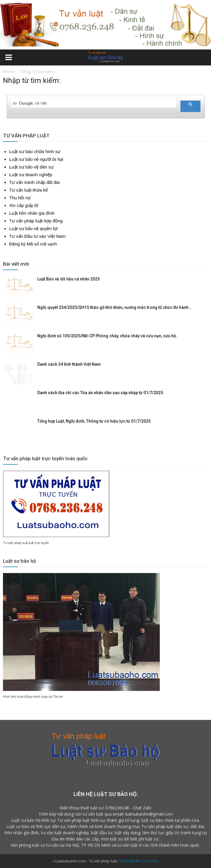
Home (9, 72)
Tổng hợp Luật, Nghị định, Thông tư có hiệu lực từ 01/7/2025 (94, 421)
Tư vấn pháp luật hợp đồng (36, 221)
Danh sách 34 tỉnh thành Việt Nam (69, 364)
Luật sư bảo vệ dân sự (31, 167)
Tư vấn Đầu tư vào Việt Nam (37, 236)
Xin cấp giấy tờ (24, 205)
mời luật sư (112, 839)
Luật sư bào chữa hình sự (35, 151)
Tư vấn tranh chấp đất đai (34, 182)
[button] (203, 58)
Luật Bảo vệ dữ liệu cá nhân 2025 (69, 279)
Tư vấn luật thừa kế (28, 190)
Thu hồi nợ (20, 198)
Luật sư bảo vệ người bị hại (36, 159)
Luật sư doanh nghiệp (31, 175)
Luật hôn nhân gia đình (32, 213)
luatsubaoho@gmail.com (149, 814)
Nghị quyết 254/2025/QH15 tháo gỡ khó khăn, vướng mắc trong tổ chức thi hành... (115, 307)
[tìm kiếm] (93, 103)
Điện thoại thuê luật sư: (82, 808)
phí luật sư (148, 839)
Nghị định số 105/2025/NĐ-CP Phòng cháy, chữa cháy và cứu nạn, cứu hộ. (107, 336)
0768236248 (117, 808)
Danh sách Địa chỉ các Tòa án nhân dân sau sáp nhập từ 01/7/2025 (100, 393)
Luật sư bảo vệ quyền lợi (33, 228)
